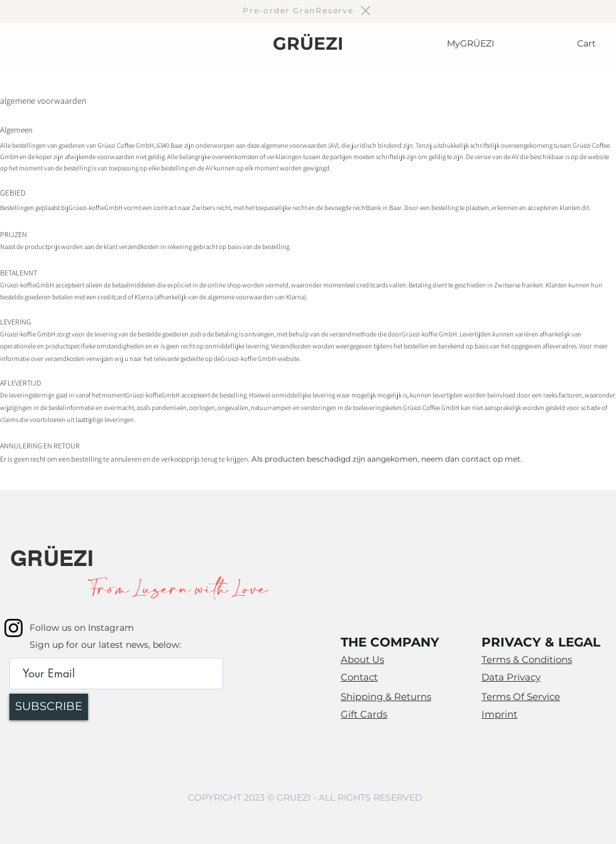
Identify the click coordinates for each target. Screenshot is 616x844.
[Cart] (588, 43)
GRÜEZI (308, 43)
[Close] (365, 11)
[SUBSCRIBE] (49, 707)
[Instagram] (14, 628)
